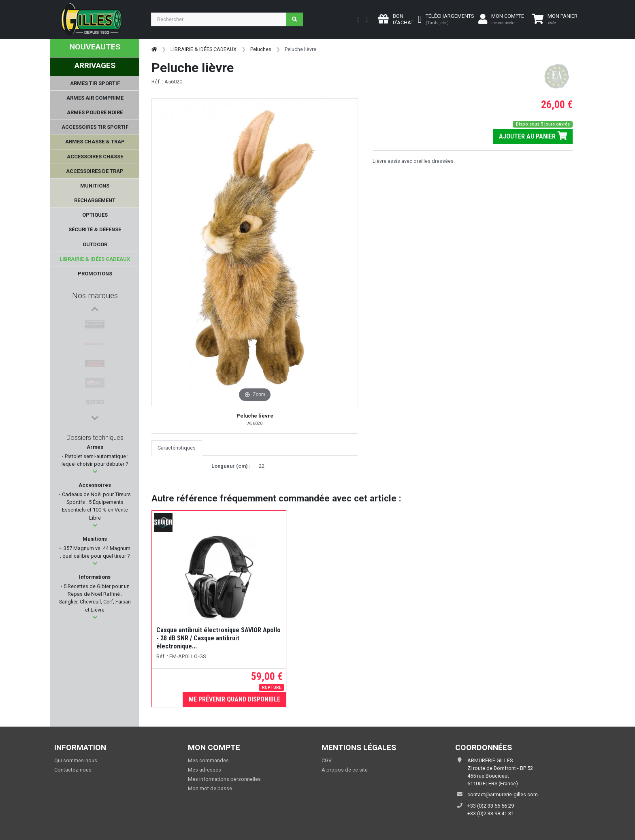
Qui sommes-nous (76, 760)
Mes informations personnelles (224, 779)
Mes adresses (205, 770)
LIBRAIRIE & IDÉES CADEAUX (203, 49)
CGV (327, 760)
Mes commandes (208, 760)
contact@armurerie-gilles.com (503, 794)
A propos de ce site (345, 770)
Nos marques (95, 295)
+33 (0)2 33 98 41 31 (491, 813)
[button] (95, 472)
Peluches (261, 49)
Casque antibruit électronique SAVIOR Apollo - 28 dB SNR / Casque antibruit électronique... (218, 638)
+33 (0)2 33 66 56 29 (491, 806)
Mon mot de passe (210, 788)
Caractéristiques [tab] (177, 448)
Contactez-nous (73, 770)
